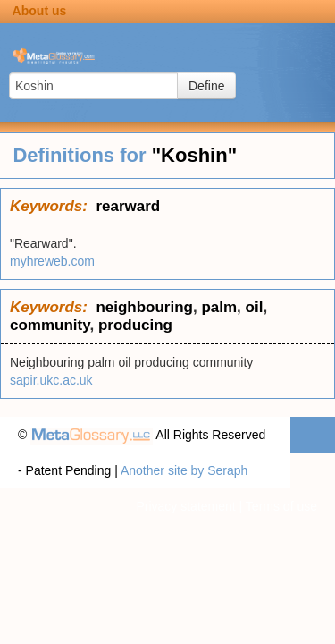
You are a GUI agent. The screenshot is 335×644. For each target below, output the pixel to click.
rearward (128, 206)
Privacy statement (185, 506)
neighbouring (144, 307)
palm (219, 307)
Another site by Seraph (184, 470)
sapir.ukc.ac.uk (51, 380)
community (50, 325)
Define (206, 86)
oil (255, 307)
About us (40, 11)
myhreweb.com (52, 261)
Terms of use (281, 506)
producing (135, 325)
